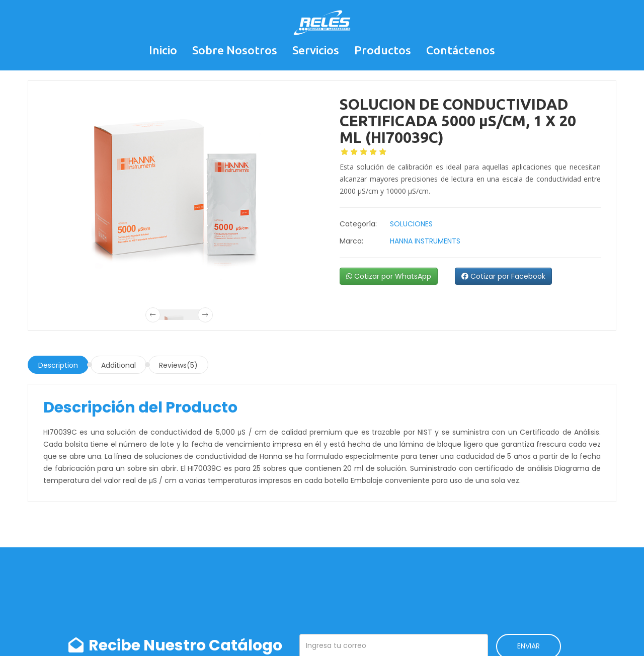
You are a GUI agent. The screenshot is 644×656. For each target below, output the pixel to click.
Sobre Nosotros (235, 50)
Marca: (351, 241)
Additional (118, 365)
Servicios (316, 50)
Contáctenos (461, 50)
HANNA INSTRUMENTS (425, 241)
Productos (383, 50)
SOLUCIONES (411, 224)
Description (58, 365)
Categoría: (358, 224)
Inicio (163, 50)
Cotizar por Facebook (503, 276)
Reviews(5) (178, 365)
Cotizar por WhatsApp (389, 276)
